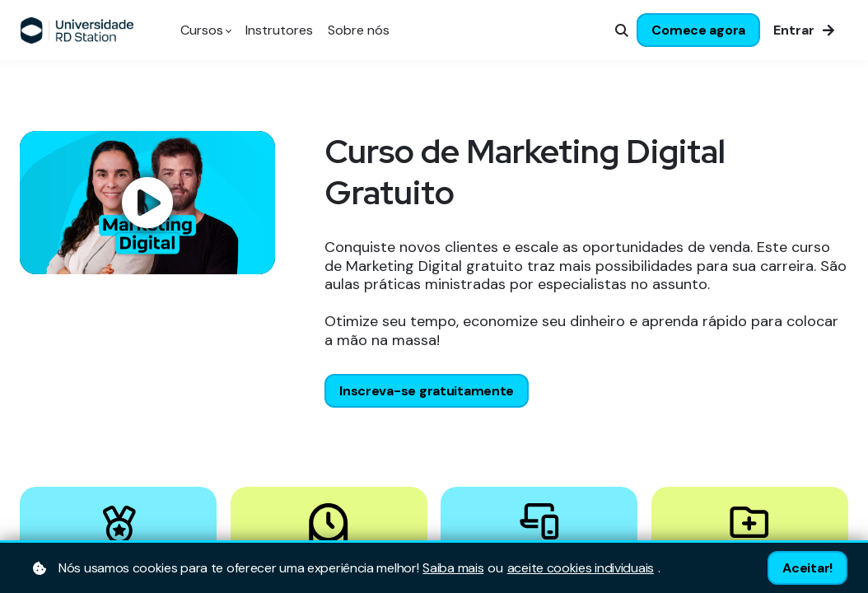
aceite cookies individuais (581, 568)
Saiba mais (453, 568)
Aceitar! (807, 568)
